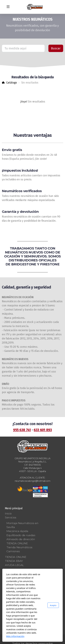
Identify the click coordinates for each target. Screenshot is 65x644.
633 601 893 (43, 430)
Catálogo (12, 83)
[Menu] (8, 7)
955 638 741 (22, 430)
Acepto (53, 605)
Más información (15, 636)
